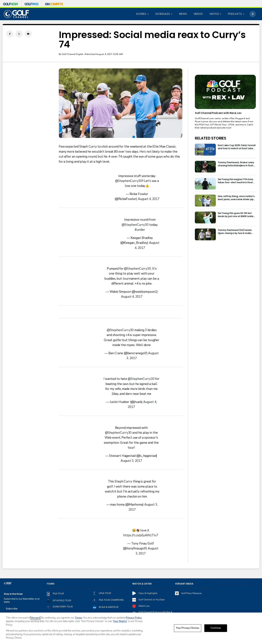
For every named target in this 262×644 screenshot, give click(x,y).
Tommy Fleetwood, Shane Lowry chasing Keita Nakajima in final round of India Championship (236, 164)
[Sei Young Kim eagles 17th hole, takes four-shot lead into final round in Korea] (205, 184)
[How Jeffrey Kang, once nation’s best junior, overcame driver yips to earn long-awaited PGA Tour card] (205, 201)
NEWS (183, 14)
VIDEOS (198, 14)
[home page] (17, 14)
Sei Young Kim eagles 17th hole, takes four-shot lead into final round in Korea (236, 181)
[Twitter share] (19, 34)
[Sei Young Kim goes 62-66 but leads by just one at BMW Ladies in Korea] (205, 217)
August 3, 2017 (131, 461)
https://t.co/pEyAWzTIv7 (141, 535)
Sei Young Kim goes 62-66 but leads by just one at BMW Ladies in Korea (236, 215)
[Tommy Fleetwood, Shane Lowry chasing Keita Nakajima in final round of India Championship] (205, 167)
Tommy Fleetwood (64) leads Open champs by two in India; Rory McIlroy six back (235, 232)
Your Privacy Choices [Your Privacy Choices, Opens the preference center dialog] (188, 628)
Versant (35, 618)
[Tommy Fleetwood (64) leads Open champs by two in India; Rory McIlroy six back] (205, 234)
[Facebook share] (10, 34)
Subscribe (12, 609)
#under (140, 230)
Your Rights (120, 621)
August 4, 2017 (149, 199)
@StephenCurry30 (129, 181)
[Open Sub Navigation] (148, 14)
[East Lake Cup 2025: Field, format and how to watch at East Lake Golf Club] (205, 150)
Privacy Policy (134, 618)
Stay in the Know (13, 594)
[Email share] (28, 34)
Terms (78, 618)
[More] (253, 14)
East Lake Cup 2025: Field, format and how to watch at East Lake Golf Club (237, 147)
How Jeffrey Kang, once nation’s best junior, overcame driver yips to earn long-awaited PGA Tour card (236, 198)
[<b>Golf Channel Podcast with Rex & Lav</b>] (225, 92)
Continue (216, 628)
